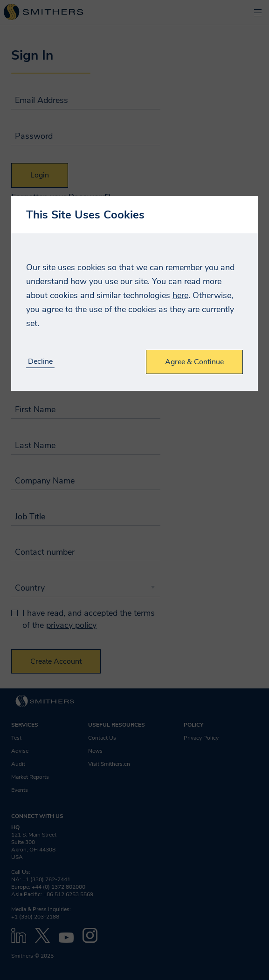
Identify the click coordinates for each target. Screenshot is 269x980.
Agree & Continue (194, 362)
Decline (40, 362)
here (180, 295)
